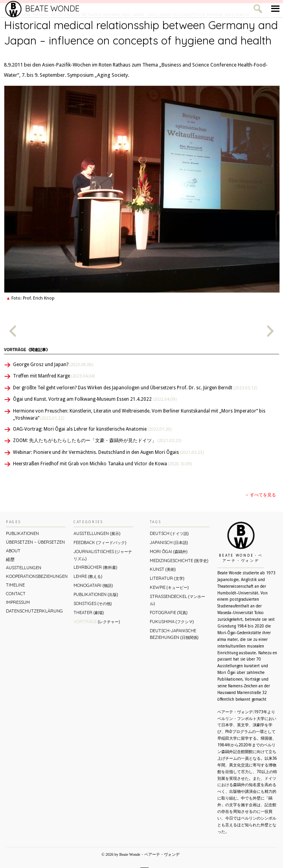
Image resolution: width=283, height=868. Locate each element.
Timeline (15, 585)
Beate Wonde (42, 9)
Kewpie (169, 587)
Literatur (167, 578)
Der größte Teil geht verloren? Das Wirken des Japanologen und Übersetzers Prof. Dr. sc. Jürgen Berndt (135, 388)
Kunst (163, 569)
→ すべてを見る (260, 495)
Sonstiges (93, 603)
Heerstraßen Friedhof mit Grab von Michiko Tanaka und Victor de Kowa (102, 464)
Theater (89, 613)
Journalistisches (103, 555)
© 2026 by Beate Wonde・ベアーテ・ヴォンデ (140, 854)
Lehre (88, 576)
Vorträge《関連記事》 (27, 350)
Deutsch (169, 533)
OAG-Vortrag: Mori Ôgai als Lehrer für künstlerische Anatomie (92, 429)
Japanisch (169, 542)
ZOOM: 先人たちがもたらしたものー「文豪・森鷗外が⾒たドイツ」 (97, 440)
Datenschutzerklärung (34, 611)
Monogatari (93, 585)
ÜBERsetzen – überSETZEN (35, 542)
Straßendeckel (177, 600)
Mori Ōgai (169, 552)
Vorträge (97, 622)
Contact (16, 594)
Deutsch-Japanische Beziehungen (174, 634)
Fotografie (169, 613)
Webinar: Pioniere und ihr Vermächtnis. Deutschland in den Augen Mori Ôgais (108, 452)
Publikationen (22, 533)
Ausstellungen (24, 568)
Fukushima (172, 622)
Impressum (18, 602)
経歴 (10, 559)
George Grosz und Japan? (53, 365)
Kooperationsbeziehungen (36, 576)
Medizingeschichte (179, 561)
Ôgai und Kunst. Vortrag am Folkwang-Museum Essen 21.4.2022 (95, 399)
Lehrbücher (95, 567)
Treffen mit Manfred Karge (54, 376)
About (13, 551)
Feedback (100, 542)
